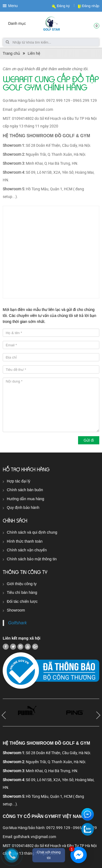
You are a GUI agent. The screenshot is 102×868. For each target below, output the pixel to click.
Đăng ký (63, 6)
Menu (13, 6)
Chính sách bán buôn (25, 490)
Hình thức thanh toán (25, 541)
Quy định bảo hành (23, 508)
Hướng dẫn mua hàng (25, 499)
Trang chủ (11, 53)
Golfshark (17, 623)
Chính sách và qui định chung (32, 532)
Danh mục (17, 23)
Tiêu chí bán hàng (22, 592)
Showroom (16, 610)
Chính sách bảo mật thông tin (32, 559)
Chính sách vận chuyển (27, 550)
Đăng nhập (91, 6)
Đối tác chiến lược (22, 601)
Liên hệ (34, 53)
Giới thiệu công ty (22, 584)
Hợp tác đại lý (18, 481)
